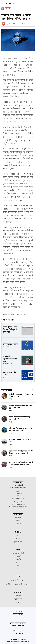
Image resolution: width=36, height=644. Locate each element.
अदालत (18, 539)
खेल (18, 566)
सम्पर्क (18, 602)
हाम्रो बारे (18, 596)
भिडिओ (18, 521)
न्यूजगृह (8, 24)
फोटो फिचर (18, 524)
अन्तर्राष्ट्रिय (18, 569)
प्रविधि (18, 563)
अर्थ (18, 536)
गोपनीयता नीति (18, 599)
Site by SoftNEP (18, 643)
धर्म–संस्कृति (18, 556)
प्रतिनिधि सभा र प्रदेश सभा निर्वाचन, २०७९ (18, 585)
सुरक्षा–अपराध (18, 542)
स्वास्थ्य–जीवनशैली (18, 553)
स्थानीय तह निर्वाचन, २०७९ (18, 580)
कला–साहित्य (18, 560)
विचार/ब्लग (18, 518)
